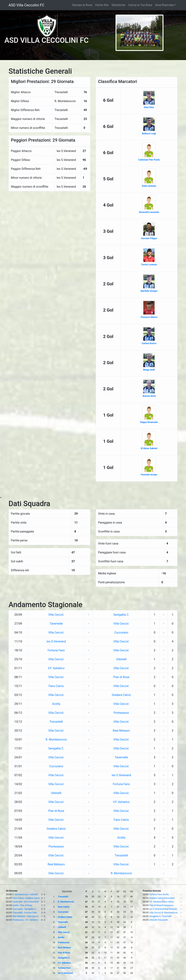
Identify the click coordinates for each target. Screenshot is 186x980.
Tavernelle (56, 624)
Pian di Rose (121, 677)
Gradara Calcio (121, 695)
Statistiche (118, 5)
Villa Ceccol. (56, 615)
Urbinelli (121, 659)
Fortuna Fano (56, 650)
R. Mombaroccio (56, 740)
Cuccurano (121, 632)
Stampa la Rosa (82, 5)
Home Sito (102, 5)
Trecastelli (56, 722)
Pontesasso (121, 713)
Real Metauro (121, 731)
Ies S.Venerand (56, 641)
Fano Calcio (56, 686)
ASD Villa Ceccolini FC (26, 5)
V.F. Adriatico (56, 668)
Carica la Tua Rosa (140, 5)
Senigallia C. (121, 615)
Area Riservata (164, 5)
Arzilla (56, 704)
